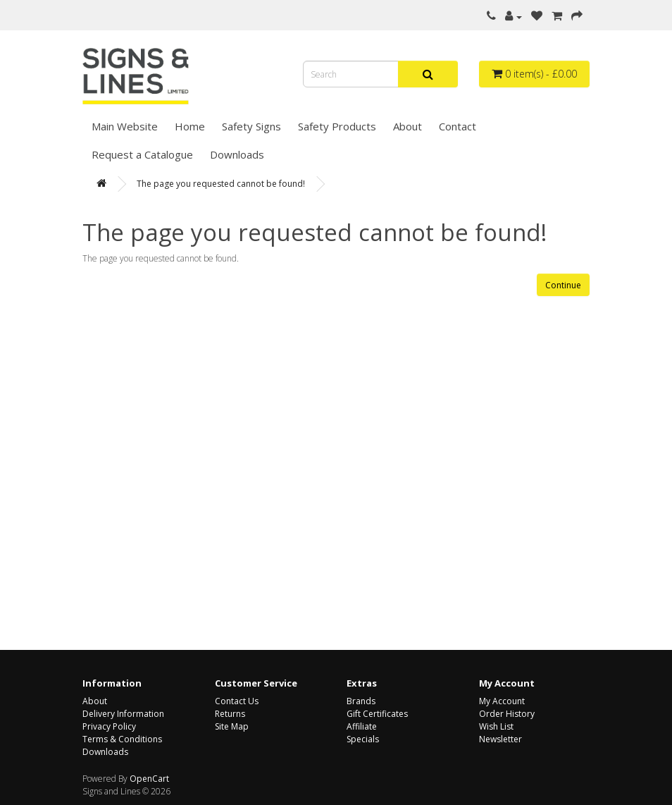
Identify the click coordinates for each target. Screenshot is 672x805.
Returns (230, 714)
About (407, 126)
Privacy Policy (109, 726)
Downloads (237, 154)
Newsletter (500, 739)
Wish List (496, 726)
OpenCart (149, 779)
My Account (502, 701)
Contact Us (237, 701)
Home (190, 126)
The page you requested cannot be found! (221, 184)
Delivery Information (123, 714)
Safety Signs (251, 126)
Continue (563, 285)
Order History (507, 714)
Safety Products (337, 126)
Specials (363, 739)
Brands (361, 701)
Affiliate (362, 726)
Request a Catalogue (142, 154)
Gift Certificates (377, 714)
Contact (458, 126)
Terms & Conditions (122, 739)
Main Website (125, 126)
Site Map (232, 726)
